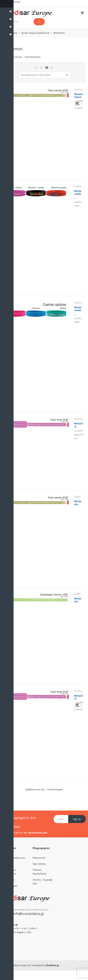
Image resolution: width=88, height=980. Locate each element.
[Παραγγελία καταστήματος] (44, 75)
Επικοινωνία (39, 858)
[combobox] (17, 21)
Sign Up (77, 819)
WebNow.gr (52, 965)
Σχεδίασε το (78, 420)
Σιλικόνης (78, 187)
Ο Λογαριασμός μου (15, 858)
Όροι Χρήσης (39, 864)
